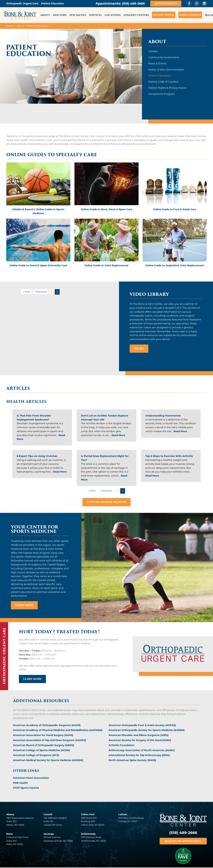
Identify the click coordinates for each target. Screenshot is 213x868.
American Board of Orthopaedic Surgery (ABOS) (44, 745)
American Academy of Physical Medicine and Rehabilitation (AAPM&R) (58, 730)
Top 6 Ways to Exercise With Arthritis (169, 456)
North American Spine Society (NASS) (132, 761)
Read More (118, 435)
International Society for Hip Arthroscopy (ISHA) (139, 755)
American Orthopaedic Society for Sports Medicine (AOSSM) (147, 730)
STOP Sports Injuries (26, 788)
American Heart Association (31, 778)
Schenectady (88, 834)
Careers (153, 51)
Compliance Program (162, 94)
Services (95, 15)
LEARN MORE (33, 679)
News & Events (157, 64)
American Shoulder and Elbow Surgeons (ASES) (138, 735)
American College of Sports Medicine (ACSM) (41, 750)
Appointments (166, 3)
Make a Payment (190, 15)
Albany (10, 815)
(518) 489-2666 (133, 3)
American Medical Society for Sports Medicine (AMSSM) (48, 761)
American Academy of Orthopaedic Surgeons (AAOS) (47, 725)
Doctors (60, 15)
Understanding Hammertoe (163, 416)
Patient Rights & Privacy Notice (167, 88)
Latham (123, 815)
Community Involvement (164, 57)
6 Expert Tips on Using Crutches (37, 456)
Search (206, 15)
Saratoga (49, 834)
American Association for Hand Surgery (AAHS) (43, 735)
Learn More (25, 605)
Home (10, 26)
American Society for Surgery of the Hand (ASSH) (140, 740)
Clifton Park (88, 815)
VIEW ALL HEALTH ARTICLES (106, 502)
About (45, 15)
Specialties (78, 15)
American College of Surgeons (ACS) (36, 755)
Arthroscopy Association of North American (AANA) (142, 750)
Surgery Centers (136, 15)
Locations (113, 15)
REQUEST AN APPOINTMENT (183, 841)
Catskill (48, 815)
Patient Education (159, 76)
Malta (10, 834)
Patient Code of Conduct (163, 82)
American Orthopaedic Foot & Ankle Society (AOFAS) (142, 725)
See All (139, 349)
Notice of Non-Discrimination (166, 70)
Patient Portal (164, 15)
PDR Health (20, 783)
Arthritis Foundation (122, 745)
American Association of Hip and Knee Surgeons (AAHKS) (50, 740)
